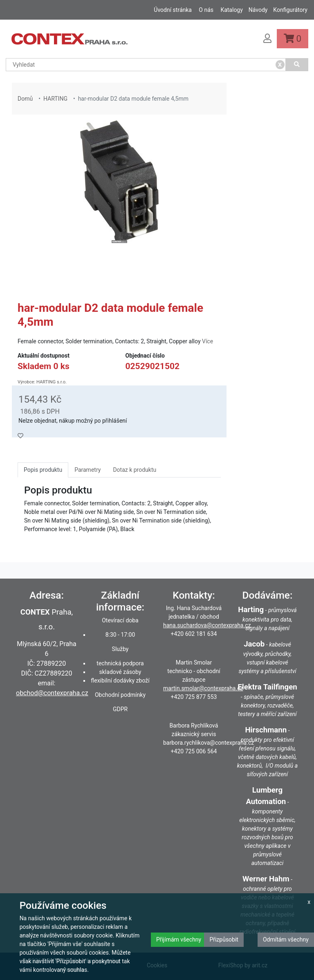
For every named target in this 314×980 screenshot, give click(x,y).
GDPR (120, 709)
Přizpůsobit (224, 939)
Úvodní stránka (173, 10)
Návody (258, 10)
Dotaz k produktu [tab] (135, 470)
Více (207, 341)
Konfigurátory (290, 10)
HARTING (55, 99)
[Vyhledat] (297, 65)
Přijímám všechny (179, 939)
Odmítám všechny (286, 939)
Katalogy (231, 10)
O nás (206, 10)
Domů (25, 99)
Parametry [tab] (87, 470)
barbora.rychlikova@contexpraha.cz (209, 743)
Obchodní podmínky (120, 695)
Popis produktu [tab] (43, 470)
